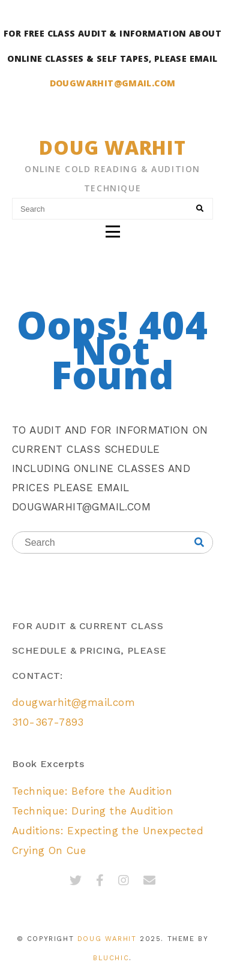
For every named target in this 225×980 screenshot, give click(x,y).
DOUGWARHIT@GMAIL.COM (113, 83)
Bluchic (111, 958)
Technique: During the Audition (93, 811)
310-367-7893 (48, 722)
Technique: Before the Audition (92, 791)
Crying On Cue (49, 850)
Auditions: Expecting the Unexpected (108, 831)
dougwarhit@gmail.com (73, 702)
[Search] (200, 209)
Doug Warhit (112, 147)
